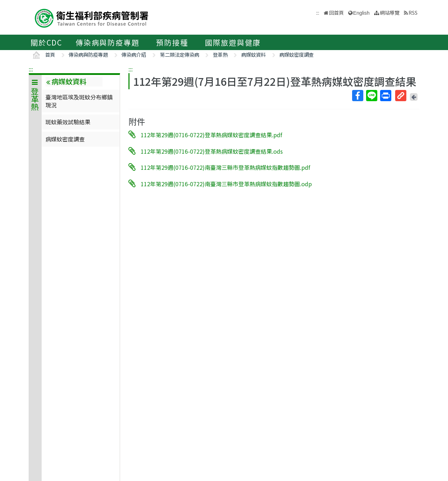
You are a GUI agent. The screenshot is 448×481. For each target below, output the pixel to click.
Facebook (357, 96)
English (361, 13)
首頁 (50, 54)
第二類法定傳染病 (180, 54)
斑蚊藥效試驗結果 (68, 122)
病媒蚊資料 (253, 54)
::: (31, 69)
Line (371, 96)
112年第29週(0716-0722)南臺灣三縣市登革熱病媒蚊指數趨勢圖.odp (226, 184)
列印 (385, 96)
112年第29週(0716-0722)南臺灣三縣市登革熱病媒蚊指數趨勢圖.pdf (225, 167)
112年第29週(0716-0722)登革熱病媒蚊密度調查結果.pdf (211, 135)
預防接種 (172, 42)
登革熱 (220, 54)
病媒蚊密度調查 (296, 54)
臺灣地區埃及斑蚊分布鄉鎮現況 (79, 101)
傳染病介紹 (134, 54)
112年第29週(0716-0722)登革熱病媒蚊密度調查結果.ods (212, 151)
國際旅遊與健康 (233, 42)
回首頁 (336, 12)
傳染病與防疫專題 (107, 42)
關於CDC (46, 42)
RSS (413, 12)
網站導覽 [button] (390, 12)
